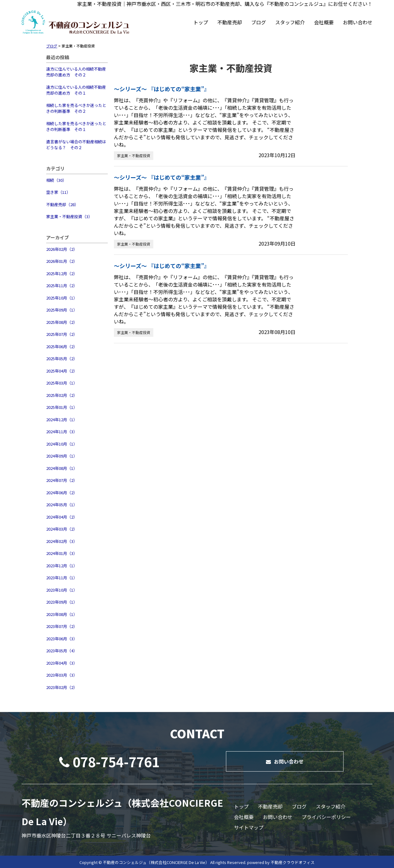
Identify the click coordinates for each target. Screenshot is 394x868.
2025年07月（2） (62, 334)
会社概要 (324, 22)
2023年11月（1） (62, 578)
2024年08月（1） (62, 468)
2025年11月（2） (62, 285)
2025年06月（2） (62, 346)
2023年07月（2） (62, 626)
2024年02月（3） (62, 541)
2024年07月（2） (62, 480)
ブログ (259, 22)
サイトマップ (249, 827)
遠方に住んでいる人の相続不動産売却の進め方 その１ (76, 90)
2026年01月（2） (62, 261)
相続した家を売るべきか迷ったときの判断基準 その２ (76, 108)
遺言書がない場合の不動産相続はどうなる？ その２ (76, 145)
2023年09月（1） (62, 602)
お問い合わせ (358, 22)
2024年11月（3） (62, 432)
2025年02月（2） (62, 395)
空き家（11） (58, 192)
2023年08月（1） (62, 614)
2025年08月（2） (62, 322)
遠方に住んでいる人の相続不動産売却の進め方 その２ (76, 72)
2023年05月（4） (62, 651)
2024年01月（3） (62, 553)
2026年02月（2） (62, 249)
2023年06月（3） (62, 639)
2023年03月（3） (62, 675)
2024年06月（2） (62, 493)
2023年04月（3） (62, 663)
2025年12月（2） (62, 273)
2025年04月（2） (62, 371)
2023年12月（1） (62, 566)
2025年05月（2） (62, 359)
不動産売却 (230, 22)
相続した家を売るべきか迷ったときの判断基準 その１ (76, 126)
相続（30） (56, 180)
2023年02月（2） (62, 687)
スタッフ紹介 (290, 22)
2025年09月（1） (62, 310)
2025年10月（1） (62, 298)
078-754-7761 (109, 761)
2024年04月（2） (62, 517)
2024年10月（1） (62, 444)
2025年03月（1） (62, 383)
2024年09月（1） (62, 456)
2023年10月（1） (62, 590)
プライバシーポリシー (326, 817)
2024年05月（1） (62, 505)
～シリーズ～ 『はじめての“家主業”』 (162, 89)
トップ (201, 22)
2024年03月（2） (62, 529)
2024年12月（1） (62, 420)
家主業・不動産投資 (134, 155)
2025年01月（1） (62, 407)
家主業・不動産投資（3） (69, 216)
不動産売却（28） (62, 204)
